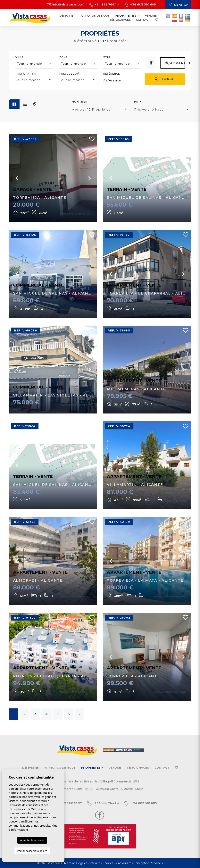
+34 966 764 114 (104, 4)
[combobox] (34, 64)
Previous (17, 178)
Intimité (95, 863)
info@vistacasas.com (66, 4)
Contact (143, 20)
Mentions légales (76, 863)
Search (179, 5)
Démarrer (67, 16)
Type (107, 57)
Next (89, 178)
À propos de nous (95, 16)
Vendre (151, 16)
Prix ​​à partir (26, 74)
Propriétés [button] (127, 16)
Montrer (80, 102)
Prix (138, 102)
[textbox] (34, 64)
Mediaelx (157, 863)
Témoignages (120, 20)
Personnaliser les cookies (32, 851)
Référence (112, 74)
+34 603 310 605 (140, 4)
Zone (63, 57)
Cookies (108, 863)
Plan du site (123, 863)
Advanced (175, 63)
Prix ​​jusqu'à (69, 74)
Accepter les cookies (32, 840)
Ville (19, 57)
